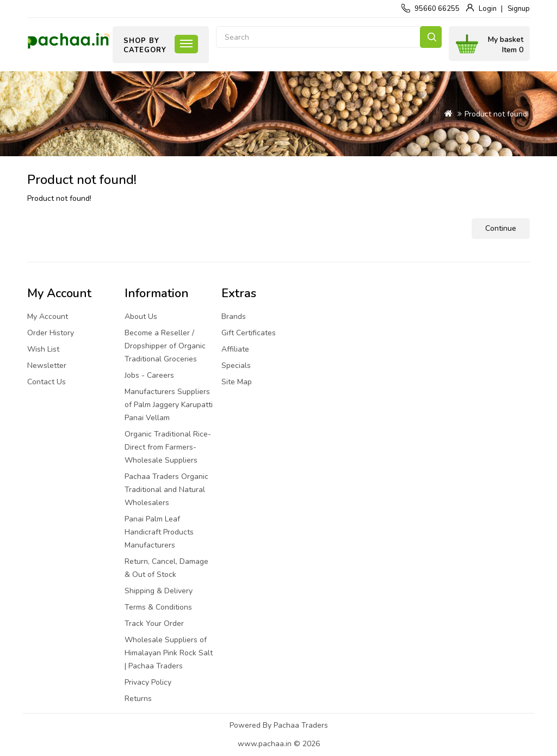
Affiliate (235, 349)
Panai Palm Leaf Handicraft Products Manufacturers (159, 532)
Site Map (237, 382)
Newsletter (47, 365)
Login (488, 9)
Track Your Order (154, 623)
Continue (501, 228)
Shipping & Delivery (159, 591)
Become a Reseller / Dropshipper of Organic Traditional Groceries (165, 346)
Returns (138, 699)
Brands (234, 316)
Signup (519, 9)
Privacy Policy (148, 682)
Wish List (43, 349)
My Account (48, 316)
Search (431, 37)
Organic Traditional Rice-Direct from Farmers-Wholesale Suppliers (168, 447)
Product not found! (497, 114)
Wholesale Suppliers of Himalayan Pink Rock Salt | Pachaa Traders (169, 653)
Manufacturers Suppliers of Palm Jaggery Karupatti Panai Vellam (169, 405)
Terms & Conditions (158, 607)
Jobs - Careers (149, 375)
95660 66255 (437, 9)
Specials (236, 365)
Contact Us (47, 382)
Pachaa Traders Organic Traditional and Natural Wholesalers (166, 490)
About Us (141, 316)
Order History (51, 333)
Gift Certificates (249, 333)
